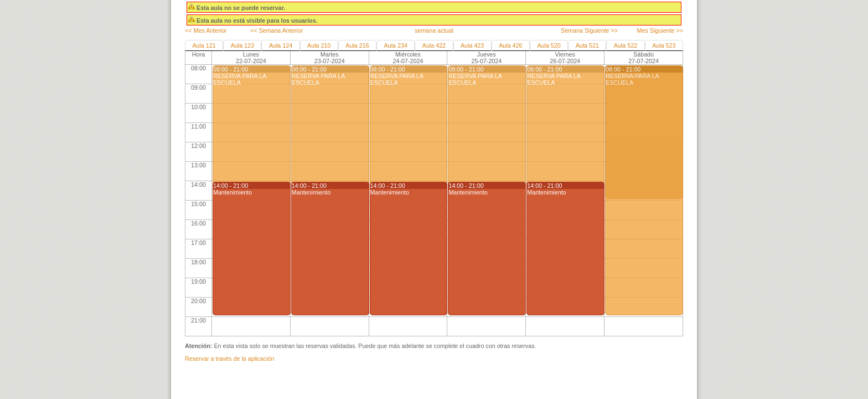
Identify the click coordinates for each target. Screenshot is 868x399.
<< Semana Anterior (277, 30)
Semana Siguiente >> (589, 30)
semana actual (434, 30)
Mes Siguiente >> (660, 30)
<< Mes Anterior (206, 30)
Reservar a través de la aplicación (229, 359)
